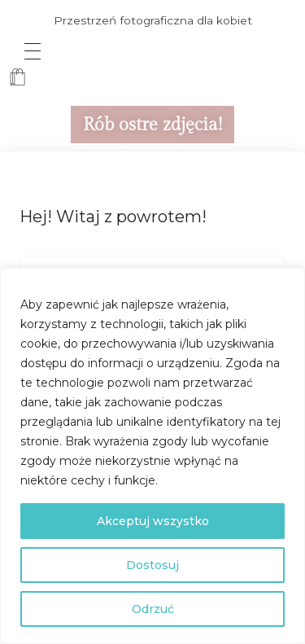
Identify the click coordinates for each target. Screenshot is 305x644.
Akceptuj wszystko (153, 521)
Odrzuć (153, 609)
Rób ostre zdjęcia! (152, 125)
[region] (152, 456)
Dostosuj (152, 565)
